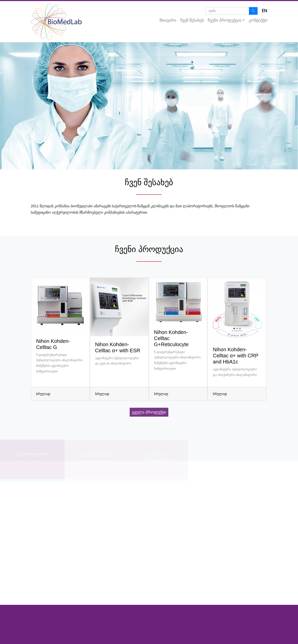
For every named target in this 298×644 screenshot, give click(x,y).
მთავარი (168, 20)
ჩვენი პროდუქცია (225, 20)
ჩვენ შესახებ (192, 20)
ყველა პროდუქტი (149, 412)
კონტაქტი (258, 20)
